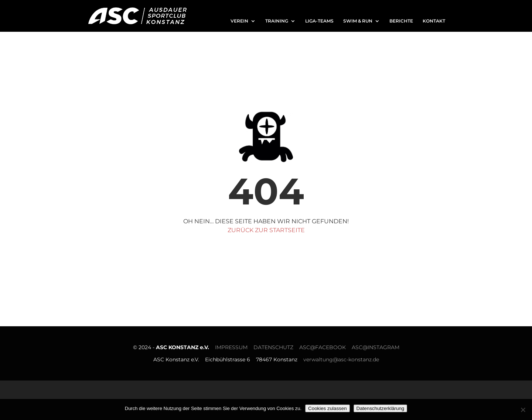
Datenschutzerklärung (381, 408)
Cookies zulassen (327, 408)
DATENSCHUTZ (273, 347)
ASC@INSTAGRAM (376, 347)
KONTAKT (434, 21)
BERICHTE (401, 21)
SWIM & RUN (358, 21)
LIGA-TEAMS (319, 21)
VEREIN (239, 21)
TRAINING (277, 21)
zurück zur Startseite (266, 230)
